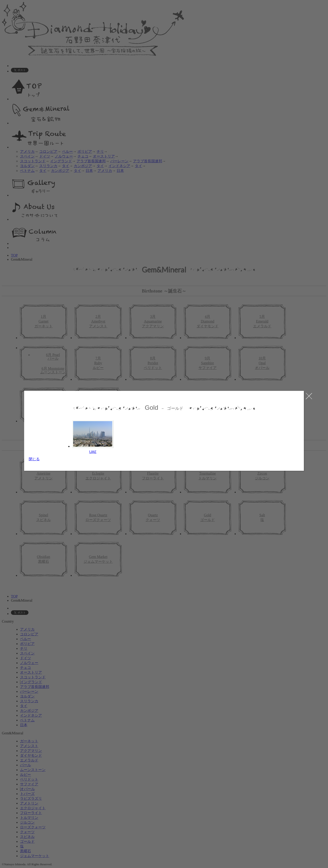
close (307, 396)
